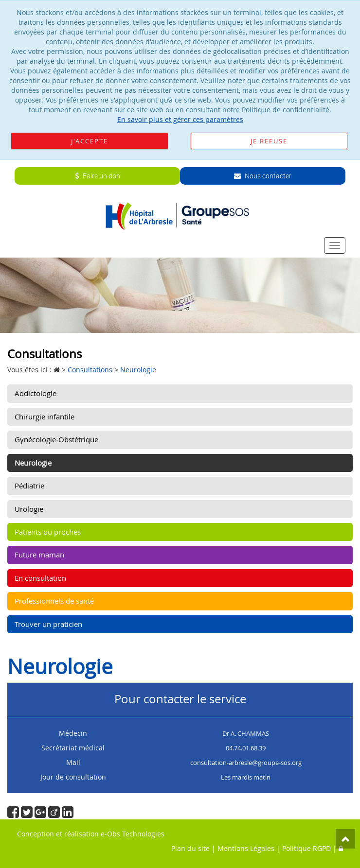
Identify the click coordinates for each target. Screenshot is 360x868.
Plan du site (190, 848)
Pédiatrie (29, 486)
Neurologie (33, 463)
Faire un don (98, 176)
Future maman (39, 555)
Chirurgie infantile (45, 417)
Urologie (29, 509)
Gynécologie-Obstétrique (56, 439)
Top (345, 839)
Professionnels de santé (54, 601)
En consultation (40, 578)
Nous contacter (263, 176)
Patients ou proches (48, 532)
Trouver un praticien (48, 624)
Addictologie (36, 393)
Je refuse (269, 141)
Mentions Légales (246, 848)
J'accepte (90, 141)
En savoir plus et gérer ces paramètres (180, 119)
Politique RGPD (306, 848)
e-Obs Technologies (133, 834)
